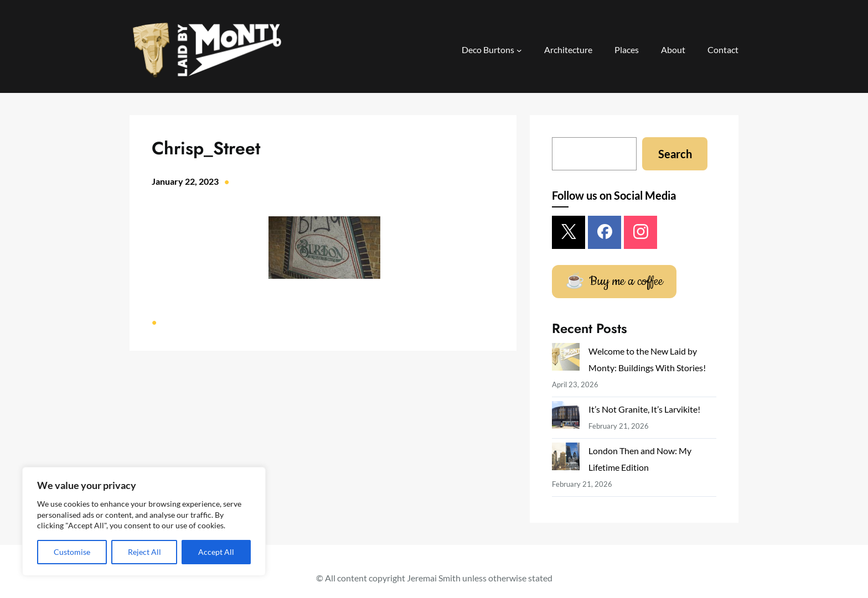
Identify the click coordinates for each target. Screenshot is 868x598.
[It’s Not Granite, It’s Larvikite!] (566, 417)
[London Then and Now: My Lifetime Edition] (566, 459)
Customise (72, 552)
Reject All (144, 552)
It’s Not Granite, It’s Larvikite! (644, 409)
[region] (144, 521)
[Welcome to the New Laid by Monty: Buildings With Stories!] (566, 359)
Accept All (216, 552)
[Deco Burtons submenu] (519, 50)
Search (675, 154)
